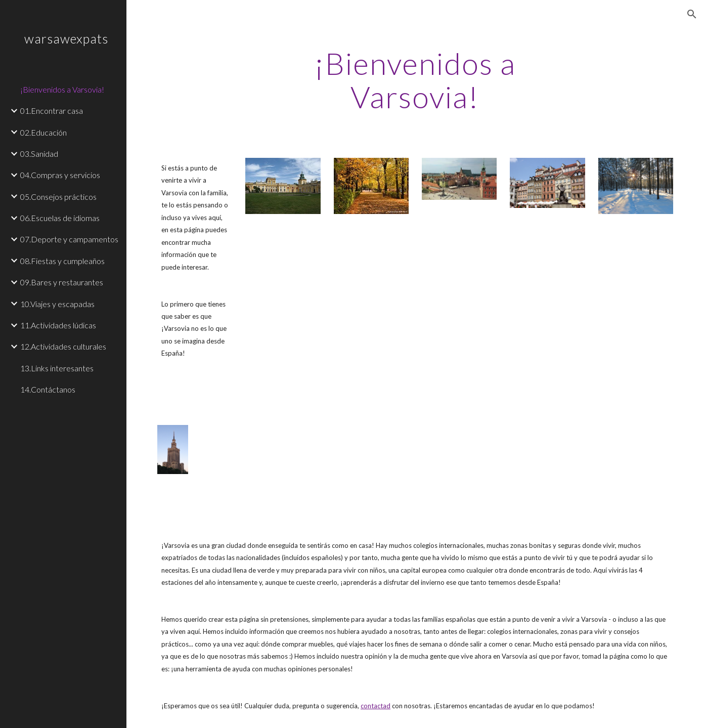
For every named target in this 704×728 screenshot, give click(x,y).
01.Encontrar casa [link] (52, 111)
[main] (415, 80)
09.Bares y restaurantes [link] (62, 282)
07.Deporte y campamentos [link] (69, 239)
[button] (692, 14)
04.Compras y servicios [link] (60, 175)
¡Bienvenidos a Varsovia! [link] (62, 89)
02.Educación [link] (43, 132)
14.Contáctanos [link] (48, 389)
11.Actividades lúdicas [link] (58, 325)
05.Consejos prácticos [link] (58, 197)
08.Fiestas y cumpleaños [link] (62, 261)
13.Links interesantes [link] (57, 368)
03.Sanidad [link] (39, 154)
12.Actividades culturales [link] (63, 346)
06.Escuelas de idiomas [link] (60, 218)
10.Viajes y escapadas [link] (57, 304)
